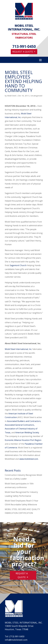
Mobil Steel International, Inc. (19, 349)
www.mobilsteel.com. (29, 459)
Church (23, 265)
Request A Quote (23, 52)
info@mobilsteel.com (16, 640)
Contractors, (35, 421)
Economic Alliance (13, 440)
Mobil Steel (12, 96)
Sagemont (14, 265)
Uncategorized (36, 96)
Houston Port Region (31, 440)
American (13, 414)
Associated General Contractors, (20, 425)
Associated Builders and (18, 421)
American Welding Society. (27, 432)
